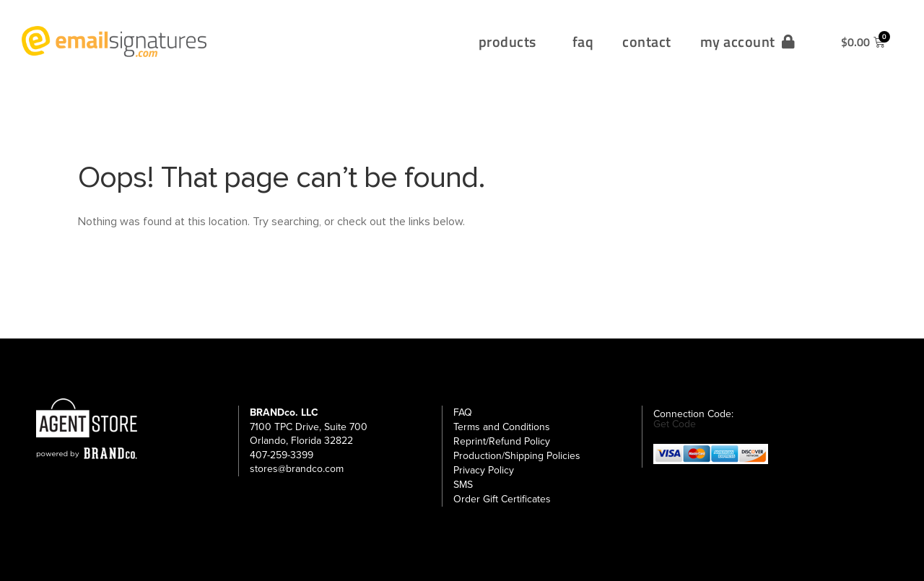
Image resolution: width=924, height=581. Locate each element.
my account (748, 41)
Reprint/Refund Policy (502, 441)
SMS (463, 485)
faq (583, 41)
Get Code (675, 424)
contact (647, 41)
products (511, 41)
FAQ (463, 412)
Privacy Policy (484, 470)
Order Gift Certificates (502, 499)
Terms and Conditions (502, 427)
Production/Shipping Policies (517, 456)
